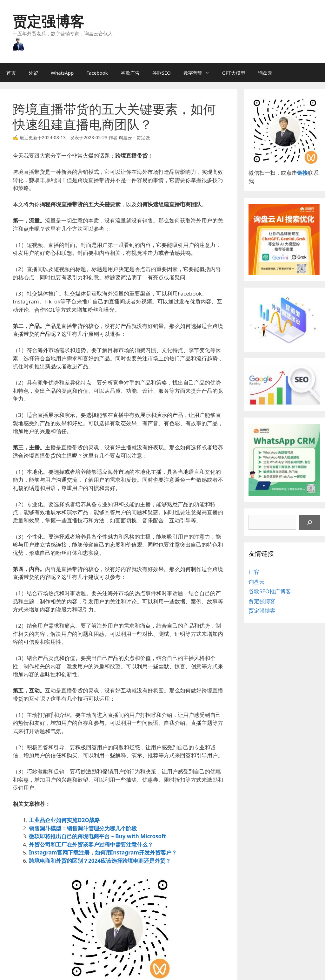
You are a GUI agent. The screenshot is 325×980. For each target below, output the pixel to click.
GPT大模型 (234, 73)
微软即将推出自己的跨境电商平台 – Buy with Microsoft (97, 836)
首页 (11, 73)
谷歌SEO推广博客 (270, 591)
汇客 (254, 572)
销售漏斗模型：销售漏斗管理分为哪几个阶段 (83, 828)
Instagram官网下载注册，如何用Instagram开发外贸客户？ (103, 852)
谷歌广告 (130, 73)
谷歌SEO (162, 73)
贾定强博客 (48, 21)
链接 (302, 173)
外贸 (33, 73)
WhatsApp (62, 73)
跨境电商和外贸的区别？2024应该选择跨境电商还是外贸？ (100, 861)
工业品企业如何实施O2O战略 (64, 820)
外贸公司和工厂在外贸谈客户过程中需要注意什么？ (91, 844)
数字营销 (200, 73)
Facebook (97, 73)
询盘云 (265, 73)
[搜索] (310, 522)
